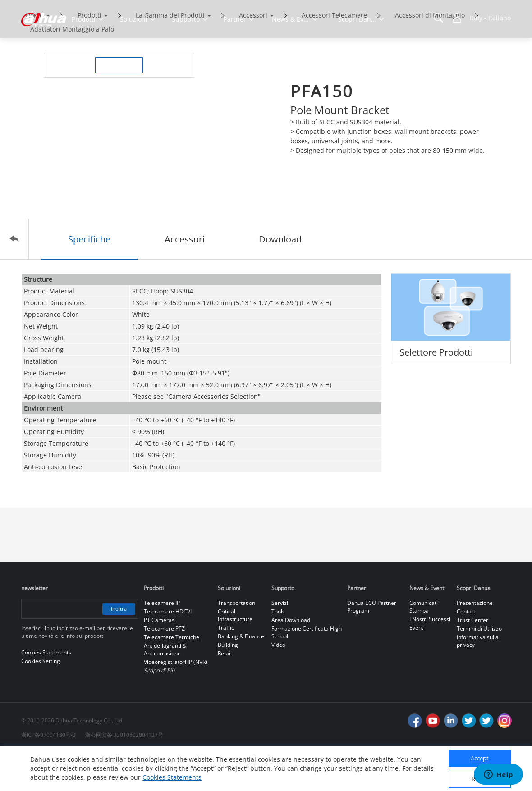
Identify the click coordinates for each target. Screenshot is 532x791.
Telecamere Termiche (172, 675)
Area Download (291, 658)
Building (228, 683)
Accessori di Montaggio (430, 53)
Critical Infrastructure (235, 653)
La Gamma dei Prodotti (170, 53)
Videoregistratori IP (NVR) (176, 700)
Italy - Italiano (490, 18)
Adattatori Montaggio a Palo (72, 67)
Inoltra (117, 647)
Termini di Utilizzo (479, 666)
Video (278, 683)
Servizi (280, 641)
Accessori (253, 53)
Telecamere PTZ (164, 666)
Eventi (417, 665)
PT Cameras (159, 658)
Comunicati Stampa (424, 645)
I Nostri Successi (430, 657)
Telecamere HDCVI (168, 649)
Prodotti (89, 53)
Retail (225, 691)
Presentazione (475, 641)
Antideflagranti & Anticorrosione (165, 687)
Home (34, 53)
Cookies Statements (172, 777)
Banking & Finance (241, 674)
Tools (278, 649)
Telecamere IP (162, 641)
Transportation (236, 641)
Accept (480, 758)
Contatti (467, 649)
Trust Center (472, 658)
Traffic (226, 665)
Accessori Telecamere (334, 53)
